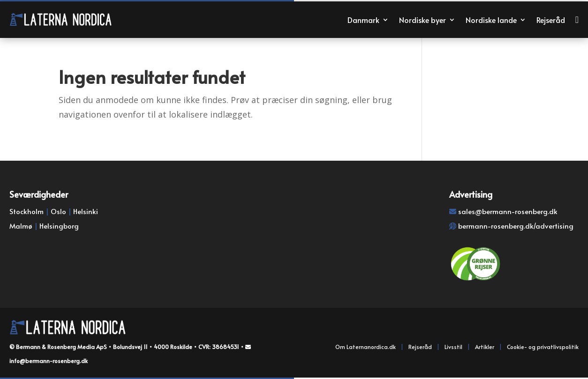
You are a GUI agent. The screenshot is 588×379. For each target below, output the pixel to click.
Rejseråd (551, 20)
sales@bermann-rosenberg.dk (508, 211)
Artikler (485, 347)
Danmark (363, 20)
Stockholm (26, 211)
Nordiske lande (491, 20)
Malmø (21, 226)
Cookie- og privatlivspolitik (543, 347)
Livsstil (453, 347)
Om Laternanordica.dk (366, 347)
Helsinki (86, 211)
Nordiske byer (422, 20)
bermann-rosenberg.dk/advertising (516, 226)
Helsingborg (59, 226)
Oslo (58, 211)
